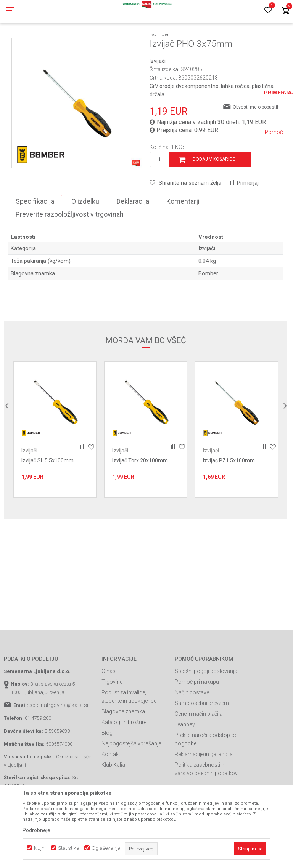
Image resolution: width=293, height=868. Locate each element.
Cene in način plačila (199, 748)
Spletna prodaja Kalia (26, 43)
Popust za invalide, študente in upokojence (129, 731)
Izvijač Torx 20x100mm (140, 495)
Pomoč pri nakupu (197, 716)
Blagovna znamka (123, 746)
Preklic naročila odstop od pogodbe (206, 774)
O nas (109, 705)
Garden (80, 43)
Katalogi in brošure (124, 756)
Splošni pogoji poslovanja (206, 705)
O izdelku (85, 236)
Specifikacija (35, 236)
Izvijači (168, 43)
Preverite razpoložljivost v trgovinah (70, 249)
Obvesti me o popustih (256, 141)
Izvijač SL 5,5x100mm (47, 495)
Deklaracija (133, 236)
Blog (107, 767)
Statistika (69, 848)
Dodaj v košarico (214, 193)
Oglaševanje (106, 848)
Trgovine (112, 716)
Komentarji (183, 236)
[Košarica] (285, 11)
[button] (185, 217)
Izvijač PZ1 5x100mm (229, 495)
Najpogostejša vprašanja (131, 778)
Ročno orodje (141, 43)
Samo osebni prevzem (202, 737)
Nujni (40, 848)
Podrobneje (36, 830)
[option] (77, 137)
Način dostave (192, 727)
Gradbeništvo (108, 43)
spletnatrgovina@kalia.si (59, 739)
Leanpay (185, 759)
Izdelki (60, 43)
